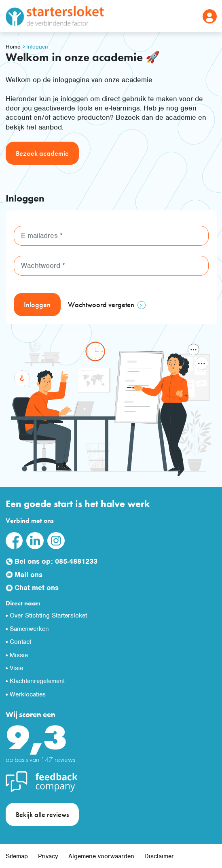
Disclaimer (159, 856)
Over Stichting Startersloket (48, 615)
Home (13, 47)
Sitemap (17, 856)
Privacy (48, 856)
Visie (16, 668)
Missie (19, 655)
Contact (20, 642)
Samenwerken (29, 629)
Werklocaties (28, 694)
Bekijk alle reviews (42, 814)
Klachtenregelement (37, 681)
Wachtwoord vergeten (101, 305)
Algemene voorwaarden (101, 856)
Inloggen (37, 47)
